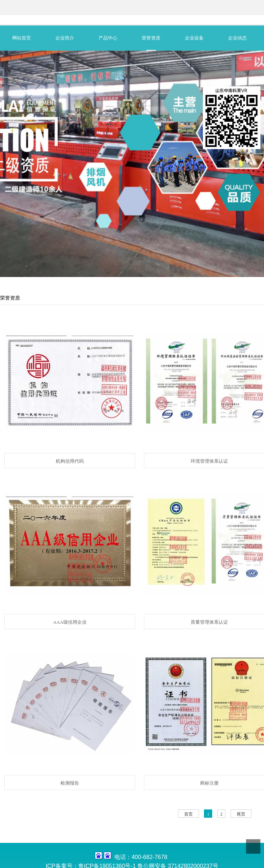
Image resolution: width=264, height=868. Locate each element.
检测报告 (70, 783)
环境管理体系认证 (209, 461)
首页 (188, 814)
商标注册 (209, 783)
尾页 (241, 814)
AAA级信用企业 (70, 622)
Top (253, 846)
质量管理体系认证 (209, 622)
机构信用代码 (70, 461)
